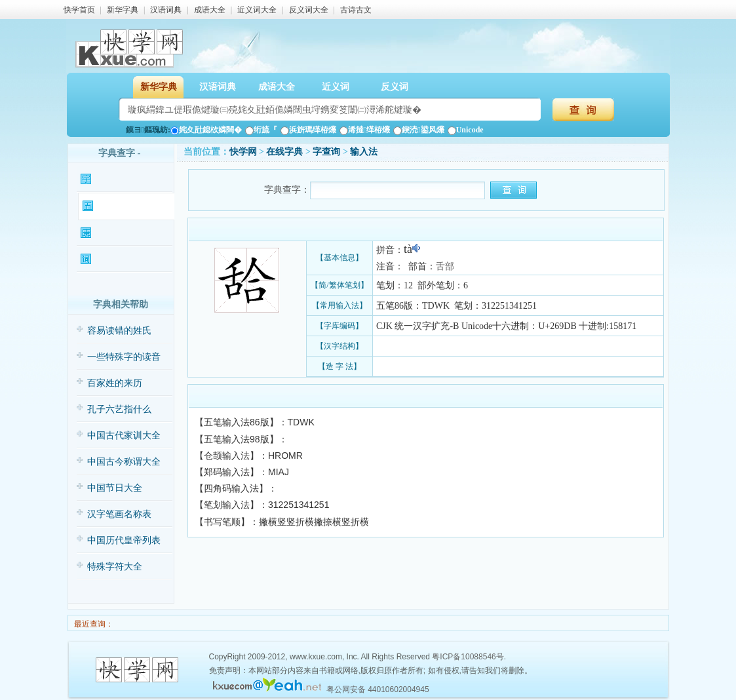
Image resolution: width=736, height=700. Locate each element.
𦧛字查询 (326, 152)
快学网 (243, 152)
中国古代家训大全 (124, 436)
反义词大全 (309, 10)
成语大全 (210, 10)
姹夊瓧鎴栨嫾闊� (206, 130)
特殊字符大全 (115, 567)
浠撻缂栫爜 (365, 130)
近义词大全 (257, 10)
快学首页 (79, 10)
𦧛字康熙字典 (125, 233)
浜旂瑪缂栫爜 (308, 130)
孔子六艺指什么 (119, 409)
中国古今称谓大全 (124, 462)
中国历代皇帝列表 (124, 540)
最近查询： (93, 624)
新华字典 (123, 10)
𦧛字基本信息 (125, 180)
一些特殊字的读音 (124, 357)
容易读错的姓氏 (119, 331)
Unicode (466, 130)
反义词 (395, 87)
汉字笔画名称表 (119, 514)
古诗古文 (356, 10)
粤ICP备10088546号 (468, 657)
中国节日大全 (115, 488)
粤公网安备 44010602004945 (378, 690)
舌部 (445, 266)
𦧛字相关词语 (125, 260)
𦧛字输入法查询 (126, 206)
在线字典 (284, 152)
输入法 (364, 152)
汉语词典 (166, 10)
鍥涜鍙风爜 (418, 130)
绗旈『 (261, 130)
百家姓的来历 (115, 383)
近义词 (336, 87)
